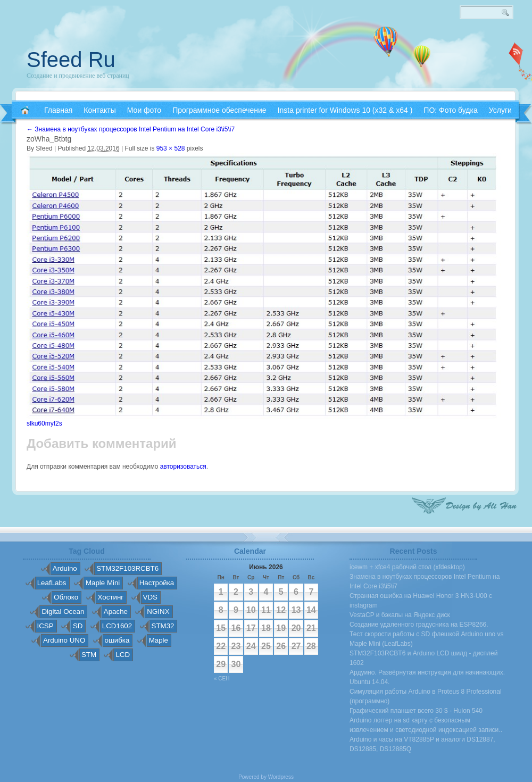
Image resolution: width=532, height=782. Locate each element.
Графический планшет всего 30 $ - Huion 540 (416, 711)
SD (78, 626)
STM (89, 655)
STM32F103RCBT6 (127, 568)
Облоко (66, 597)
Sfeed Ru (71, 60)
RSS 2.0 (516, 53)
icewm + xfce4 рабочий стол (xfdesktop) (407, 567)
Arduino (65, 568)
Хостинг (111, 597)
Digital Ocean (63, 612)
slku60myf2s (44, 423)
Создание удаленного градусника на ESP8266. (419, 625)
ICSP (45, 626)
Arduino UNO (64, 640)
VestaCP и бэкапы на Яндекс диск (400, 615)
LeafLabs (52, 583)
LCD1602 (117, 626)
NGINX (158, 612)
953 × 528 (171, 148)
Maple (159, 640)
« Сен (222, 679)
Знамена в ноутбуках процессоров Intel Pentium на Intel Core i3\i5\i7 (131, 129)
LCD (123, 655)
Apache (116, 612)
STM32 (163, 626)
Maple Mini (103, 583)
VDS (150, 597)
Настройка (157, 583)
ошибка (117, 640)
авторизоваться (183, 467)
